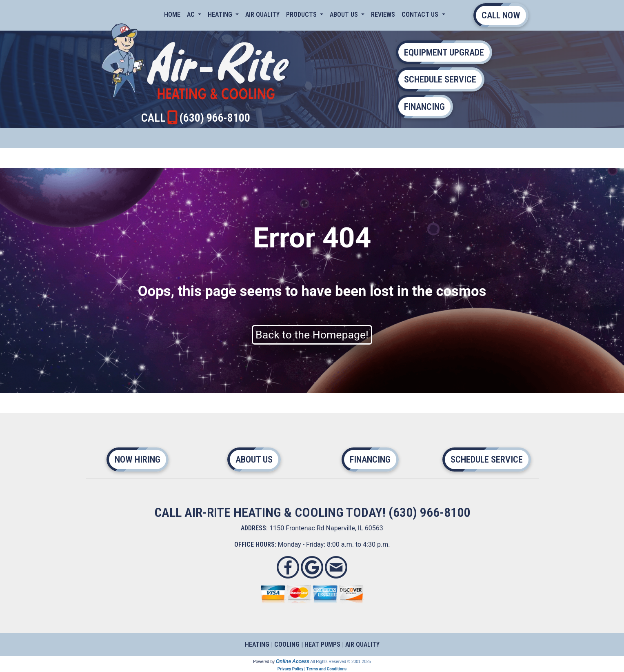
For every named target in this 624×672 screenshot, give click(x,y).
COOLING (287, 644)
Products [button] (302, 14)
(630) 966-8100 (215, 118)
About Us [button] (345, 14)
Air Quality (262, 14)
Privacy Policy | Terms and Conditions (312, 669)
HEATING (257, 644)
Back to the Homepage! (312, 335)
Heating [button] (221, 14)
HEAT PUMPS (322, 644)
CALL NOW (501, 15)
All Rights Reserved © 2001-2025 (341, 662)
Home (172, 14)
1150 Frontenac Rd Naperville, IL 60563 (326, 528)
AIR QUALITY (362, 644)
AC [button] (192, 14)
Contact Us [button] (421, 14)
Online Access (293, 661)
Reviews (383, 14)
